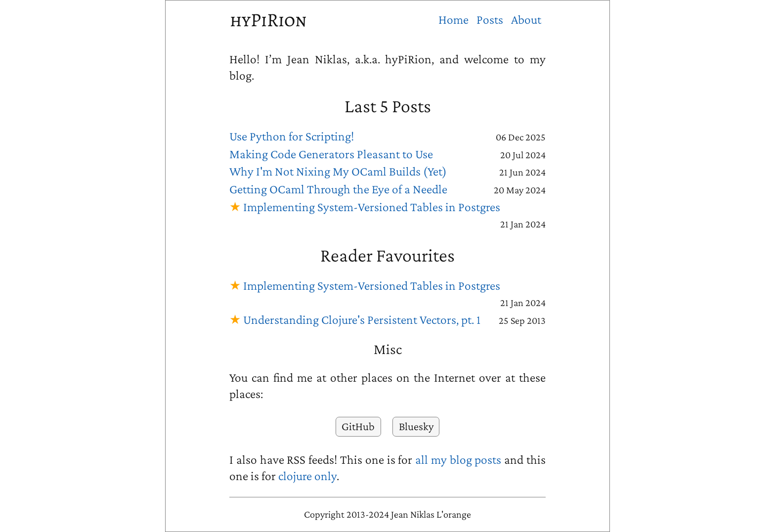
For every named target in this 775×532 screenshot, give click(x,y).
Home (453, 20)
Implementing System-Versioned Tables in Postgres (372, 207)
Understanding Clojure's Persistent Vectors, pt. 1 (362, 320)
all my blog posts (458, 460)
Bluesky (416, 426)
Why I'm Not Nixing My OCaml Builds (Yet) (338, 171)
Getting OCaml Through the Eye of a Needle (338, 189)
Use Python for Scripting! (292, 136)
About (526, 20)
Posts (490, 20)
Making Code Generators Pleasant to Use (331, 154)
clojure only (307, 476)
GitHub (358, 426)
